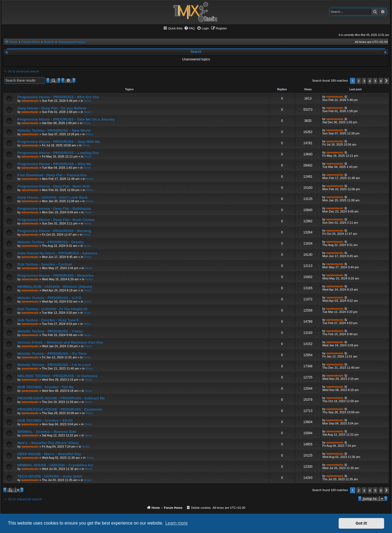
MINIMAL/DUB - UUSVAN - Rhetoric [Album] (55, 287)
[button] (387, 81)
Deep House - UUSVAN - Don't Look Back (53, 197)
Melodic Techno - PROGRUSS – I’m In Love (54, 365)
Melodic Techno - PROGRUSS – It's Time (52, 354)
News (88, 101)
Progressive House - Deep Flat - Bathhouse (54, 209)
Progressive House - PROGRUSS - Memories (56, 275)
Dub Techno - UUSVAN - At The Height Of (52, 309)
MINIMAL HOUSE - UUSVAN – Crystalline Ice (55, 465)
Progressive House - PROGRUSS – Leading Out (58, 153)
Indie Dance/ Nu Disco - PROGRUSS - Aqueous (57, 253)
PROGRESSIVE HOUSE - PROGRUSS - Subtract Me (61, 398)
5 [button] (375, 81)
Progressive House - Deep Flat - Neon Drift (54, 186)
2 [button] (359, 81)
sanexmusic (30, 101)
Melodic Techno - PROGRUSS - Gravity (50, 242)
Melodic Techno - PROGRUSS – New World (54, 130)
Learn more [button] (176, 523)
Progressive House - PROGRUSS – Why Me (54, 164)
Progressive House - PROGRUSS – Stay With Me (59, 142)
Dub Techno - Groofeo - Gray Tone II (48, 320)
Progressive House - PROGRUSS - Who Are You (58, 97)
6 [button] (381, 81)
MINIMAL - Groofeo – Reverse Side (47, 432)
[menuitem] (189, 28)
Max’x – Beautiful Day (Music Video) (48, 443)
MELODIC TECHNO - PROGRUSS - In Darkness (57, 376)
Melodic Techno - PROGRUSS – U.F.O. (50, 298)
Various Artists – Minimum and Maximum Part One (60, 342)
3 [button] (364, 81)
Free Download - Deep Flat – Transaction (52, 175)
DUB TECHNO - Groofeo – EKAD (45, 420)
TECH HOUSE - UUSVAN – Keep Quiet (50, 476)
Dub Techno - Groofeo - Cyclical (45, 264)
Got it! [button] (362, 523)
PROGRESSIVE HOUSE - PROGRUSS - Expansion (60, 409)
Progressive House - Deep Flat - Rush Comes (56, 220)
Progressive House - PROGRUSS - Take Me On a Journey (66, 119)
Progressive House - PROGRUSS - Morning (54, 231)
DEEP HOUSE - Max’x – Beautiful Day (49, 454)
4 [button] (370, 81)
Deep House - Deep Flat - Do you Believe (52, 108)
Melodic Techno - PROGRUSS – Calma (50, 331)
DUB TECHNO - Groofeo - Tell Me (45, 387)
